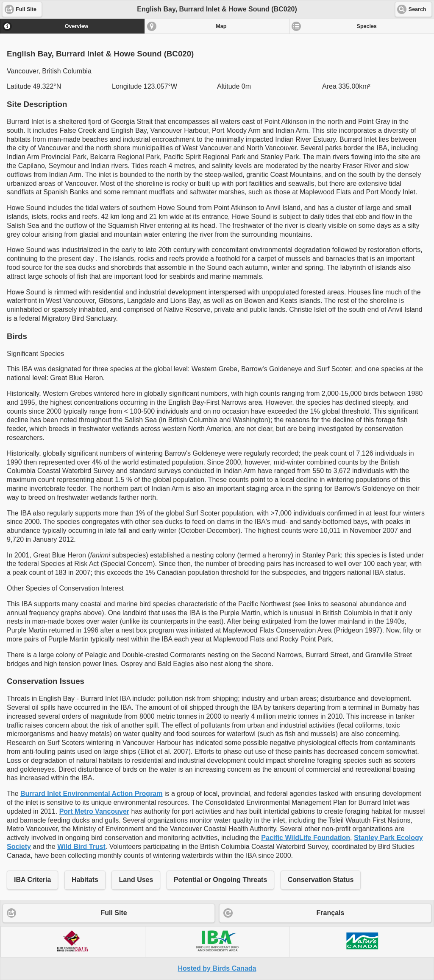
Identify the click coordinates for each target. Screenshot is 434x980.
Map (221, 26)
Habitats (85, 880)
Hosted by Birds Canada (217, 968)
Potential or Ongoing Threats (220, 880)
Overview (77, 26)
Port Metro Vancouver (94, 811)
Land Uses (136, 880)
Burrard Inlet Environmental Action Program (91, 794)
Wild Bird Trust (81, 847)
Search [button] (417, 9)
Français (331, 913)
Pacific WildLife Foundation (306, 838)
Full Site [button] (26, 9)
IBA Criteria (32, 880)
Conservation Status (321, 880)
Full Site (114, 913)
